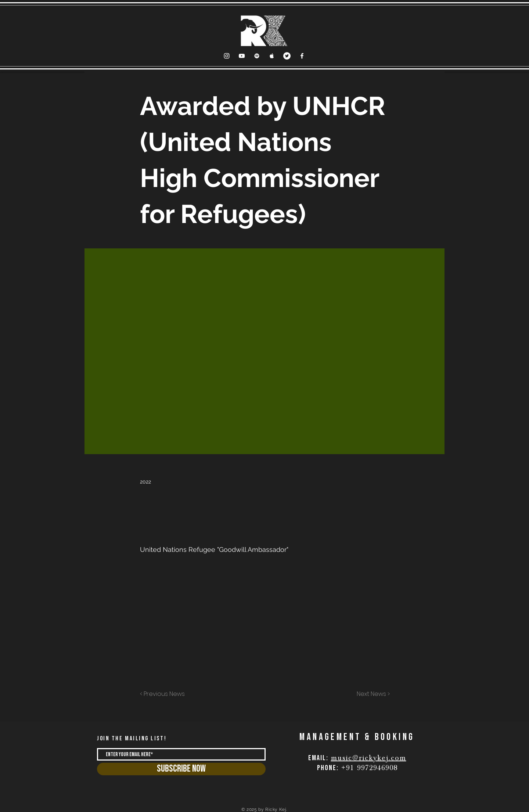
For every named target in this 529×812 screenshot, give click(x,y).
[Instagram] (227, 56)
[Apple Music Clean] (272, 56)
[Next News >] (371, 694)
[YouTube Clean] (242, 56)
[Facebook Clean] (302, 56)
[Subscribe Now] (181, 769)
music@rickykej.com (369, 758)
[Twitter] (287, 56)
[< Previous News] (164, 694)
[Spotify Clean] (257, 56)
